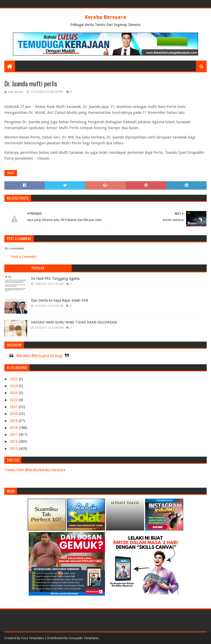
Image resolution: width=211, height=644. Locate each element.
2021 (14, 407)
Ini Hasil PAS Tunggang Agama (55, 278)
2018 (14, 428)
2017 (14, 435)
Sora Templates (33, 638)
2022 (14, 400)
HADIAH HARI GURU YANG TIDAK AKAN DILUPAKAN (74, 322)
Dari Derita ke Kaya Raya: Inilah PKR (60, 300)
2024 (14, 386)
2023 (14, 393)
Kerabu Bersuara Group (39, 356)
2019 (14, 421)
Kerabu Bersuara (105, 17)
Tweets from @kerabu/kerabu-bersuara (35, 470)
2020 (14, 414)
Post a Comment (24, 257)
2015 (14, 449)
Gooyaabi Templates (84, 638)
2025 (14, 379)
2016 (14, 441)
